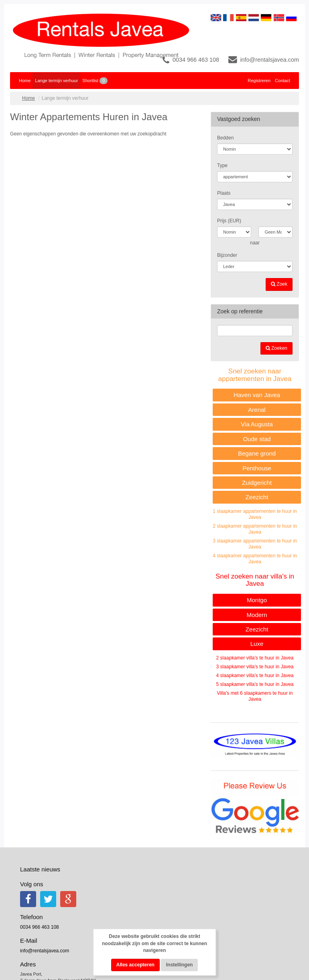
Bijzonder (227, 255)
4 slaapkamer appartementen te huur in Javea (255, 559)
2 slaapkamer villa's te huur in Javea (255, 658)
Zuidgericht (257, 483)
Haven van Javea (257, 395)
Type (222, 165)
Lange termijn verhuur (56, 81)
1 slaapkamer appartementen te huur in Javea (255, 514)
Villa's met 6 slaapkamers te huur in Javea (255, 696)
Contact (283, 81)
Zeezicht (257, 497)
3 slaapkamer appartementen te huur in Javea (255, 544)
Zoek (279, 284)
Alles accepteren (135, 965)
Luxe (257, 644)
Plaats (224, 193)
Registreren (259, 81)
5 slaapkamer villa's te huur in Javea (255, 684)
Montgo (257, 600)
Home (25, 81)
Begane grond (257, 453)
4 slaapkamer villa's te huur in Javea (255, 676)
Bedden (225, 138)
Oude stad (257, 439)
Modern (257, 615)
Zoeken (276, 348)
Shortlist (95, 81)
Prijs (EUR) (229, 221)
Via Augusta (257, 424)
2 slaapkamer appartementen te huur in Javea (255, 529)
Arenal (257, 410)
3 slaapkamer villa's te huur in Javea (255, 667)
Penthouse (257, 468)
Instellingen (180, 965)
